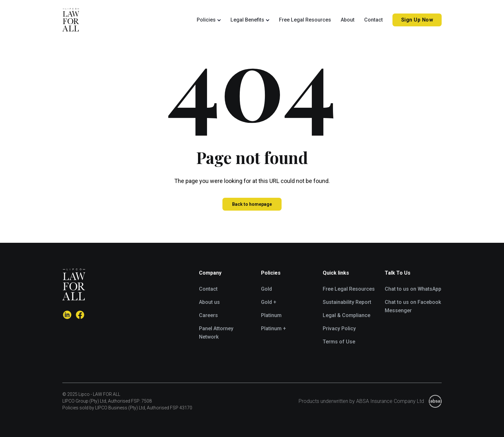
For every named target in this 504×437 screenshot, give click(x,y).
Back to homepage (252, 204)
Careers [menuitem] (208, 315)
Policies (206, 20)
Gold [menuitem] (266, 289)
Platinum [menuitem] (271, 315)
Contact (373, 20)
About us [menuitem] (209, 302)
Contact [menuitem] (208, 289)
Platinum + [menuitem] (274, 328)
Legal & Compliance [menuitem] (346, 315)
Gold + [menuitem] (269, 302)
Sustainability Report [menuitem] (347, 302)
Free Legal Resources (305, 20)
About (348, 20)
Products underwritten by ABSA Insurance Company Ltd (361, 401)
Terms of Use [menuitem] (339, 342)
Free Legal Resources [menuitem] (349, 289)
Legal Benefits (247, 20)
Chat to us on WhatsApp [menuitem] (413, 289)
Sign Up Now (417, 20)
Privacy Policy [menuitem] (339, 328)
